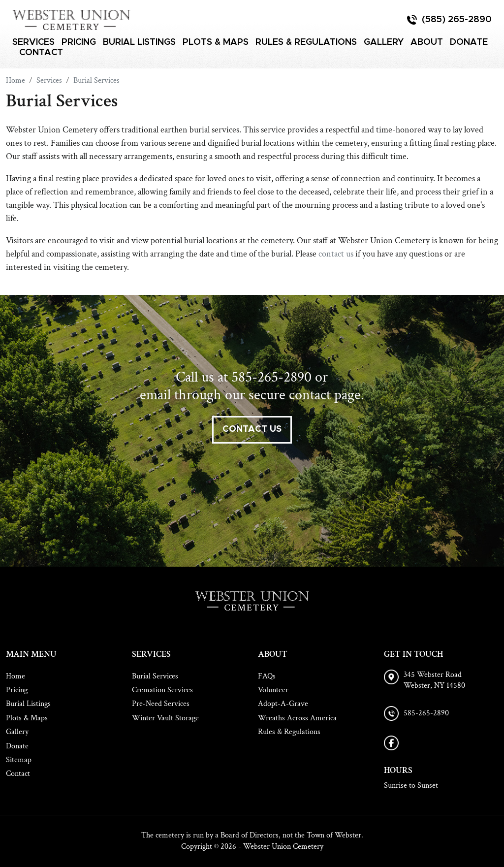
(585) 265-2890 (457, 20)
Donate (469, 42)
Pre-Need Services (161, 704)
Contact (41, 53)
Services (33, 42)
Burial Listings (139, 42)
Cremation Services (162, 690)
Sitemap (19, 760)
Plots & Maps (216, 42)
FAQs (267, 676)
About (427, 42)
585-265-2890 (271, 377)
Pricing (79, 42)
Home (16, 676)
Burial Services (155, 676)
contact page (325, 395)
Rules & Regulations (306, 42)
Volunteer (273, 690)
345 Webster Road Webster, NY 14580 (434, 680)
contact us (336, 254)
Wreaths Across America (297, 718)
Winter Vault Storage (165, 718)
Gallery (384, 42)
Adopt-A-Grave (283, 704)
